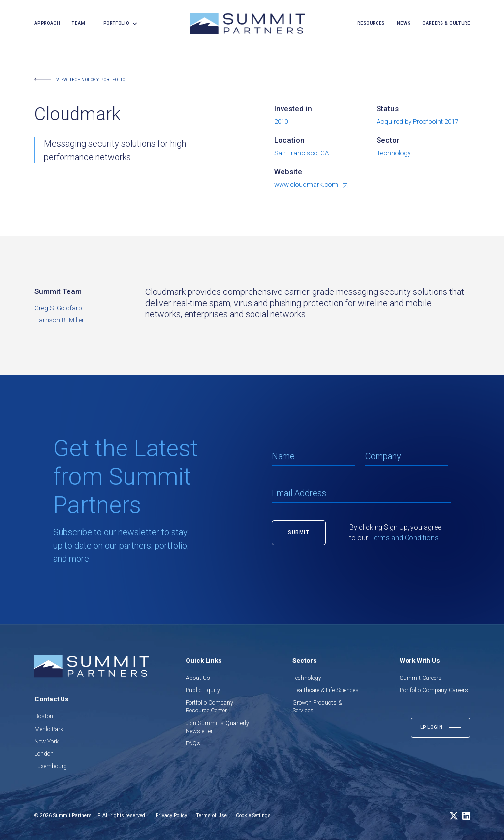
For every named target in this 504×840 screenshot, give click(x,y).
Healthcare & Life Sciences (326, 690)
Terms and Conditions (404, 538)
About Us (198, 678)
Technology (307, 678)
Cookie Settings (253, 816)
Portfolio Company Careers (434, 690)
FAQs (193, 743)
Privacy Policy (171, 816)
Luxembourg (51, 766)
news (404, 23)
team (79, 23)
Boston (44, 716)
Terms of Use (211, 816)
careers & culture (446, 23)
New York (47, 742)
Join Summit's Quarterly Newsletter (217, 727)
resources (371, 23)
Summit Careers (421, 678)
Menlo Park (49, 729)
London (44, 754)
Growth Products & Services (317, 707)
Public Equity (203, 690)
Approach (47, 23)
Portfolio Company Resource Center (209, 707)
